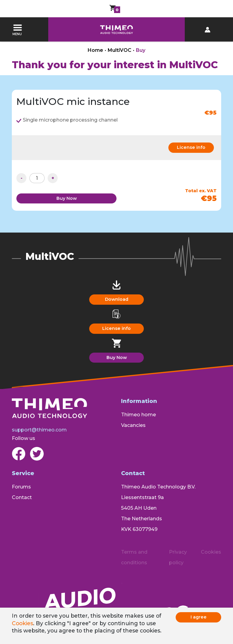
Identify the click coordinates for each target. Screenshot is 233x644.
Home (95, 50)
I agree (199, 617)
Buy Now (67, 198)
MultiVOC (120, 50)
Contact (22, 497)
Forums (21, 487)
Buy (141, 50)
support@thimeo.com (39, 430)
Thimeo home (138, 415)
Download (117, 299)
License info (191, 147)
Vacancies (133, 425)
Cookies (22, 623)
